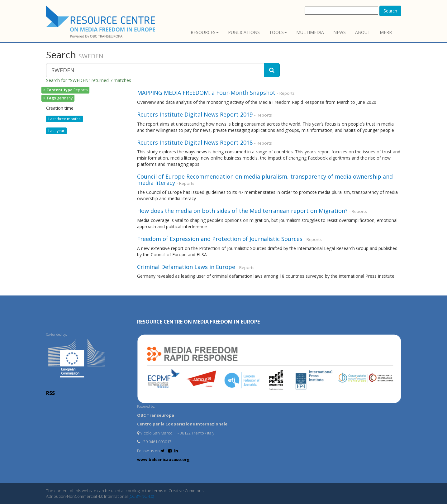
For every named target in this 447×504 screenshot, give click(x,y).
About (363, 32)
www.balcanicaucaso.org (163, 459)
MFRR (386, 32)
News (340, 32)
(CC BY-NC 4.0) (141, 496)
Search (390, 11)
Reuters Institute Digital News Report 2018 (195, 142)
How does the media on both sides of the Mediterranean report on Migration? (242, 211)
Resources (205, 32)
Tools (278, 32)
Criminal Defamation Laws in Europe (187, 267)
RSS (50, 393)
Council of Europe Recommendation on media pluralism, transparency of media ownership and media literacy (265, 180)
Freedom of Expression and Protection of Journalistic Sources (220, 239)
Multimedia (310, 32)
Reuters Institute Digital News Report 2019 (195, 114)
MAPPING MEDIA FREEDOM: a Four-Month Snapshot (206, 93)
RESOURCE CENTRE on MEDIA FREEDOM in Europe (198, 322)
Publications (244, 32)
